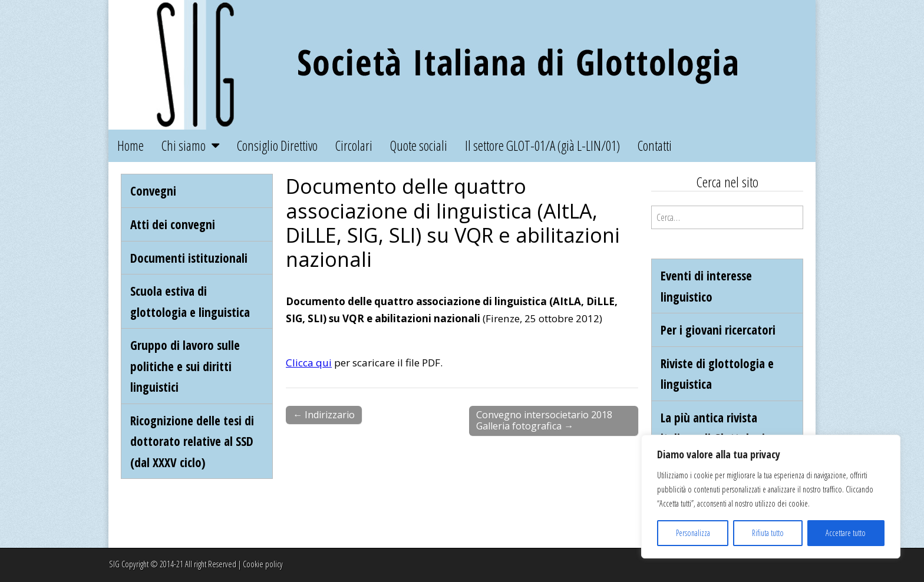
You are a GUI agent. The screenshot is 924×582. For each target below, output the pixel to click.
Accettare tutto (846, 533)
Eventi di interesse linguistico (706, 286)
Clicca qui (309, 363)
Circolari (354, 145)
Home (131, 145)
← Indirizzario (324, 415)
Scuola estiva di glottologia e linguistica (190, 301)
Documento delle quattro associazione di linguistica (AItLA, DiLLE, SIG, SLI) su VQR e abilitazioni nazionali (453, 222)
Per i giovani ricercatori (718, 330)
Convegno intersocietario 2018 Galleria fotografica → (544, 421)
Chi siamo (184, 145)
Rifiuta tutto (768, 533)
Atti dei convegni (173, 224)
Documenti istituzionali (189, 258)
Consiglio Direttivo (277, 145)
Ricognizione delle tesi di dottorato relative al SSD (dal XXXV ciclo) (192, 441)
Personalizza (693, 533)
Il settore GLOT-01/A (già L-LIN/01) (542, 145)
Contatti (655, 145)
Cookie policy (263, 564)
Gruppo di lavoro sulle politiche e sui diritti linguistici (185, 366)
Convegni (153, 191)
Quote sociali (419, 145)
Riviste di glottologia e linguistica (717, 374)
